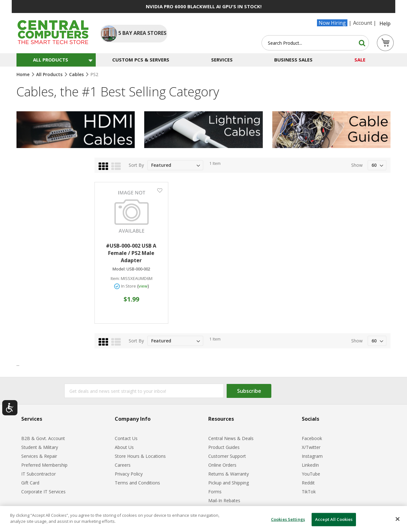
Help (385, 23)
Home (24, 74)
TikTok (309, 492)
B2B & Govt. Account (43, 438)
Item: (115, 279)
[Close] (397, 519)
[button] (160, 190)
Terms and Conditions (137, 483)
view (143, 286)
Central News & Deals (231, 438)
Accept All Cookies (334, 519)
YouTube (311, 474)
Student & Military (40, 447)
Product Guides (224, 447)
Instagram (312, 456)
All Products (50, 74)
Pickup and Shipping (229, 483)
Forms (215, 492)
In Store (129, 286)
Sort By (136, 165)
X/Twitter (311, 447)
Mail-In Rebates (224, 500)
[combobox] (315, 43)
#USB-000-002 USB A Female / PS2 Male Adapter (131, 253)
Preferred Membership (44, 465)
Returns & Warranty (229, 474)
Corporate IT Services (43, 492)
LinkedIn (310, 465)
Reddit (308, 483)
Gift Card (30, 483)
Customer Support (227, 456)
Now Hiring (332, 23)
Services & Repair (39, 456)
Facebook (312, 438)
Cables (77, 74)
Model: (119, 269)
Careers (123, 465)
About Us (124, 447)
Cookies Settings (288, 519)
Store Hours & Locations (140, 456)
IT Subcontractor (39, 474)
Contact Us (126, 438)
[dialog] (203, 519)
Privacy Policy (129, 474)
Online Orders (222, 465)
